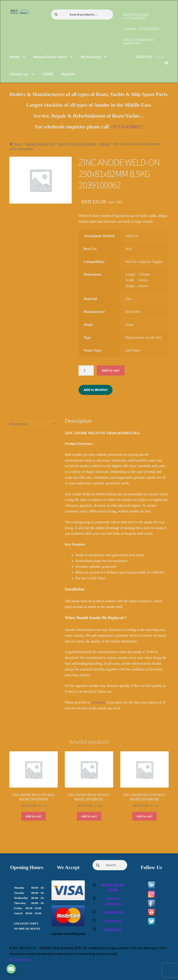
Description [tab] (18, 424)
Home (18, 144)
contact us (98, 702)
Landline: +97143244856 (141, 29)
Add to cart (111, 370)
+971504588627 (127, 127)
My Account (113, 920)
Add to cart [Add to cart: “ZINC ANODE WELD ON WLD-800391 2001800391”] (89, 816)
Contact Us (113, 929)
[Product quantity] (86, 370)
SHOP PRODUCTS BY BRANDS (77, 144)
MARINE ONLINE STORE (40, 144)
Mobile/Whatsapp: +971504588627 (136, 16)
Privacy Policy (113, 912)
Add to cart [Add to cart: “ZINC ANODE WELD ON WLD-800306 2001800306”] (144, 816)
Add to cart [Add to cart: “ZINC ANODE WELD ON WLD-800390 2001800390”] (34, 816)
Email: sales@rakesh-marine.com (139, 41)
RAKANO (105, 144)
